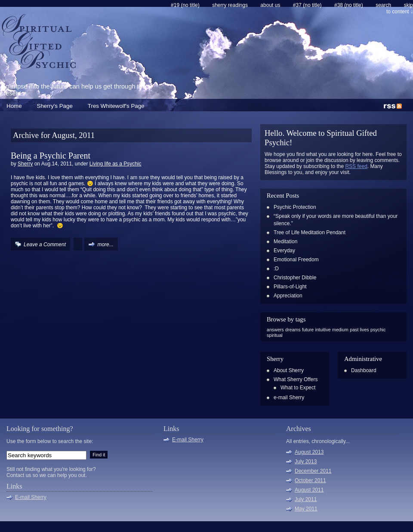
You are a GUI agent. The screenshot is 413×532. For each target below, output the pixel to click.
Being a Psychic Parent (51, 156)
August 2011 (309, 490)
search (383, 5)
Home (14, 106)
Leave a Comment (45, 245)
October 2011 (310, 480)
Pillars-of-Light (290, 287)
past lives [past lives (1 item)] (359, 330)
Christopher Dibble (295, 278)
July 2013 (306, 462)
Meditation (285, 242)
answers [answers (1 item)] (275, 330)
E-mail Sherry (31, 497)
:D (276, 269)
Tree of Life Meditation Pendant (310, 232)
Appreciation (288, 296)
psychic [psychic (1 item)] (378, 330)
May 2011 (306, 509)
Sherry (25, 164)
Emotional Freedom (296, 260)
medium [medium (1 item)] (340, 330)
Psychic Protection (295, 207)
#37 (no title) (307, 5)
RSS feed (356, 166)
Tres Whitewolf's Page (116, 106)
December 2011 (313, 471)
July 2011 (306, 499)
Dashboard (364, 370)
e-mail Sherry (289, 397)
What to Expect (298, 388)
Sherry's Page (55, 106)
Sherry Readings (230, 5)
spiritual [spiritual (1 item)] (275, 335)
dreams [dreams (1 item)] (293, 330)
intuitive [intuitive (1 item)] (323, 330)
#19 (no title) (185, 5)
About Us (270, 5)
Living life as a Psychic (116, 164)
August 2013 (309, 452)
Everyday (284, 251)
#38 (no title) (349, 5)
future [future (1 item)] (308, 330)
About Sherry (289, 370)
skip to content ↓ (400, 8)
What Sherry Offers (296, 379)
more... (105, 245)
